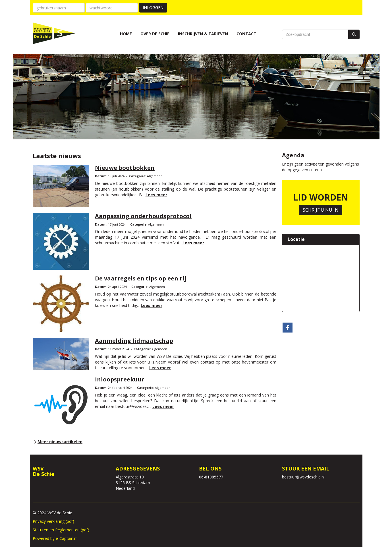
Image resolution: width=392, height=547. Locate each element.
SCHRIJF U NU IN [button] (321, 210)
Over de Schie (155, 34)
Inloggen (153, 8)
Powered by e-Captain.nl (55, 538)
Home (126, 34)
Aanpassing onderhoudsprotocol (143, 216)
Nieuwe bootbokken (125, 168)
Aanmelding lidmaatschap (134, 341)
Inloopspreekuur (120, 379)
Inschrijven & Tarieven (203, 34)
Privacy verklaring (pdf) (53, 521)
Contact (246, 34)
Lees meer (156, 195)
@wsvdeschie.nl (303, 477)
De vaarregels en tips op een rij (141, 278)
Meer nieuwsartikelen (58, 442)
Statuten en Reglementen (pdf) (61, 530)
